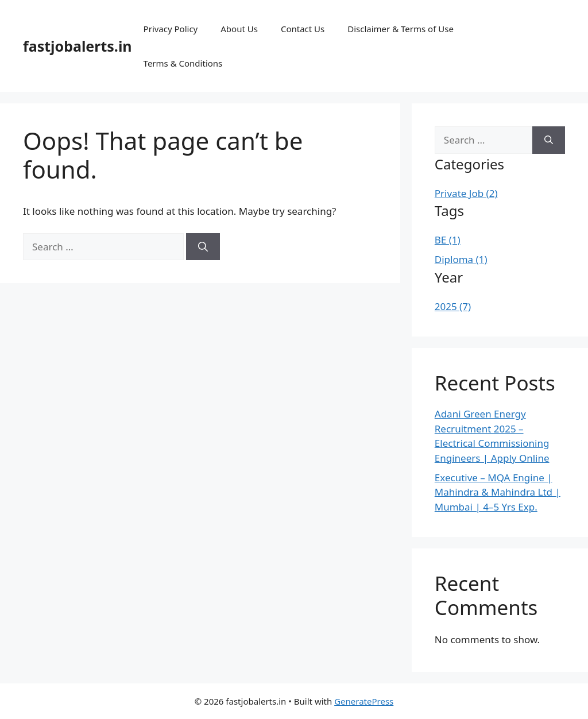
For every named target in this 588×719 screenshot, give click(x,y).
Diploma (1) (461, 259)
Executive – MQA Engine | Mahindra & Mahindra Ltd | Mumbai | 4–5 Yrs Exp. (498, 492)
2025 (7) (453, 306)
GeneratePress (364, 701)
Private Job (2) (466, 193)
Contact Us (303, 29)
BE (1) (448, 240)
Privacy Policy (171, 29)
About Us (239, 29)
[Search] (203, 247)
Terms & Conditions (183, 63)
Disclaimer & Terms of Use (401, 29)
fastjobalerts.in (78, 46)
